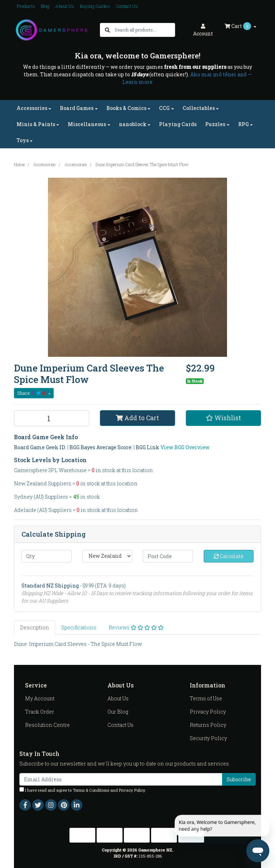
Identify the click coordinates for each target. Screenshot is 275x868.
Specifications (79, 627)
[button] (223, 418)
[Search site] (107, 30)
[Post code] (168, 556)
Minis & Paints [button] (36, 124)
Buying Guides (95, 6)
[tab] (35, 627)
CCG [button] (164, 108)
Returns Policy (208, 725)
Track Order (40, 712)
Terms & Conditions (91, 790)
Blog (45, 6)
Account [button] (203, 30)
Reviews (136, 627)
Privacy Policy (208, 712)
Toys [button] (23, 140)
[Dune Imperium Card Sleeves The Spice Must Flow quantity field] (52, 418)
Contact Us (127, 6)
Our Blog (118, 712)
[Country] (107, 556)
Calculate (229, 556)
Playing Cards (178, 124)
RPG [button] (243, 124)
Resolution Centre (47, 725)
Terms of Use (206, 698)
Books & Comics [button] (126, 108)
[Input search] (144, 30)
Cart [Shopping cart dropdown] (238, 26)
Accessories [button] (32, 108)
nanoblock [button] (133, 124)
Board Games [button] (77, 108)
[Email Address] (121, 779)
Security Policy (208, 738)
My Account (40, 698)
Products (26, 6)
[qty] (47, 556)
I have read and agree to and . (83, 790)
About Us (65, 6)
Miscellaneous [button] (87, 124)
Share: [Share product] (32, 393)
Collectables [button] (199, 108)
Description (35, 627)
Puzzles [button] (215, 124)
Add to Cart (137, 418)
